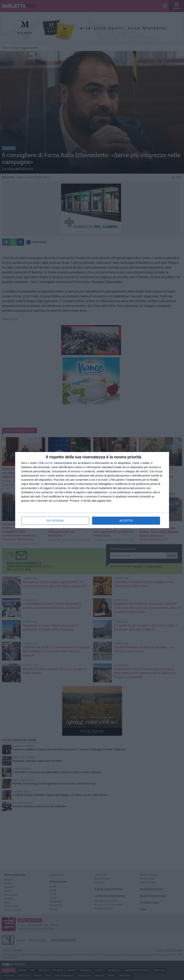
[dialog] (92, 490)
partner (49, 463)
